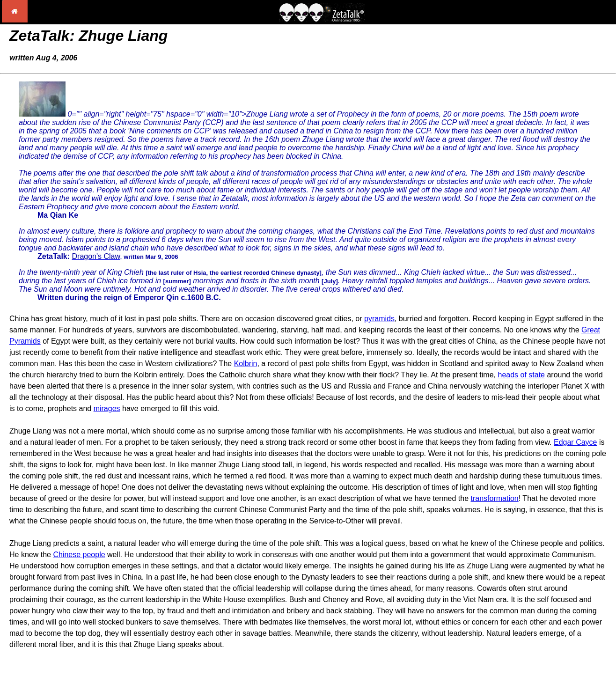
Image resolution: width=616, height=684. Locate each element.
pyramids (379, 319)
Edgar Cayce (576, 442)
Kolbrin (246, 364)
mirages (107, 408)
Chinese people (79, 555)
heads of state (521, 375)
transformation (494, 498)
